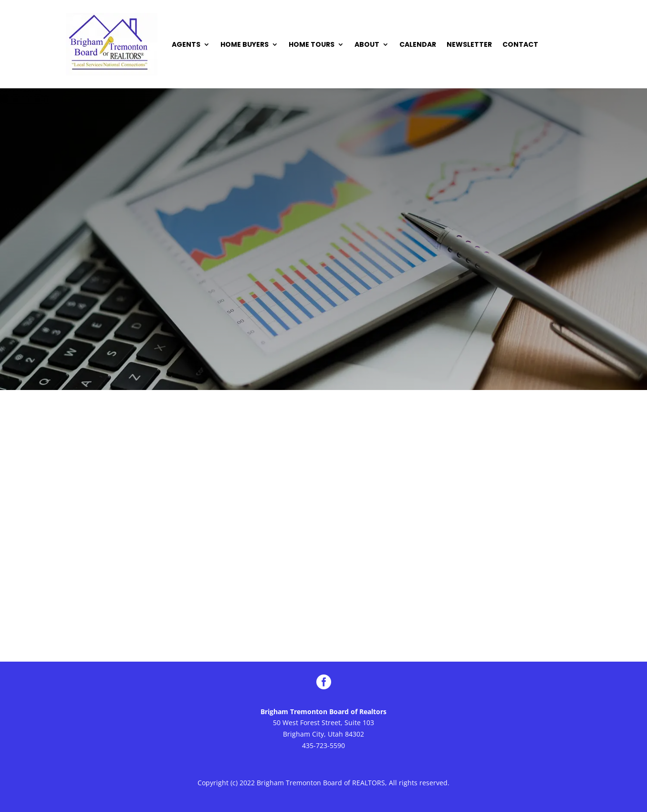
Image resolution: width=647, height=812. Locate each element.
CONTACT (520, 44)
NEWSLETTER (469, 44)
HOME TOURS (312, 44)
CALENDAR (418, 44)
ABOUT (367, 44)
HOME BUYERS (245, 44)
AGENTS (186, 44)
